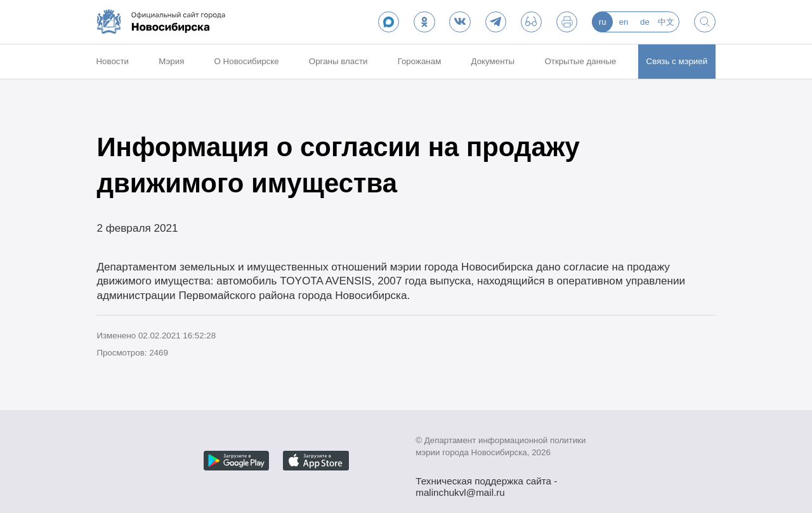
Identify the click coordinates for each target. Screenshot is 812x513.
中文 (666, 22)
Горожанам (420, 61)
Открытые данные (580, 61)
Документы (493, 61)
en (624, 22)
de (645, 22)
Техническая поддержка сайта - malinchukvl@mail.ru (486, 482)
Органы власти (338, 61)
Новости (112, 61)
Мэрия (171, 61)
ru (603, 22)
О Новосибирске (247, 61)
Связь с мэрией (677, 61)
